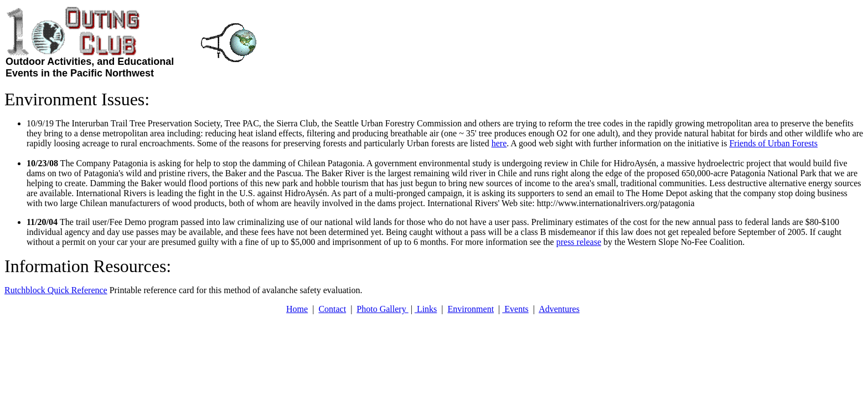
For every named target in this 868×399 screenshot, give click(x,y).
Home (297, 309)
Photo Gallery (382, 309)
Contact (332, 309)
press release (579, 242)
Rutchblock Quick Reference (56, 290)
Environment (471, 309)
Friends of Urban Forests (773, 143)
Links (426, 309)
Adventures (559, 309)
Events (515, 309)
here (499, 143)
